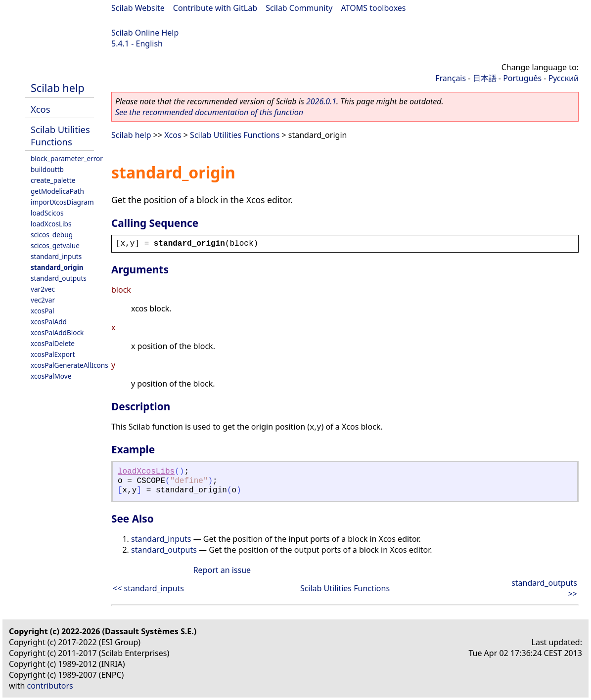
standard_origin (57, 267)
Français (451, 78)
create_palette (53, 180)
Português (522, 78)
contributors (50, 686)
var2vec (43, 289)
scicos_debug (52, 235)
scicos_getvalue (55, 245)
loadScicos (47, 213)
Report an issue (222, 570)
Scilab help (58, 88)
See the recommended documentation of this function (209, 112)
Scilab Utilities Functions (60, 135)
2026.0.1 (321, 101)
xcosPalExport (53, 354)
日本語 (485, 78)
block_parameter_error (67, 158)
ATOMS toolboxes (374, 8)
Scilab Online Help (145, 33)
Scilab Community (299, 8)
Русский (564, 78)
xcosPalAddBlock (57, 332)
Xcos (41, 109)
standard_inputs (56, 256)
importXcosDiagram (62, 202)
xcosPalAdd (49, 322)
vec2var (43, 300)
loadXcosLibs (51, 224)
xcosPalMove (51, 376)
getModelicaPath (57, 191)
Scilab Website (138, 8)
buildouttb (47, 169)
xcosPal (43, 311)
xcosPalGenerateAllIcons (69, 365)
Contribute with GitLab (215, 8)
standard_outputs (59, 278)
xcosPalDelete (53, 343)
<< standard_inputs (148, 588)
